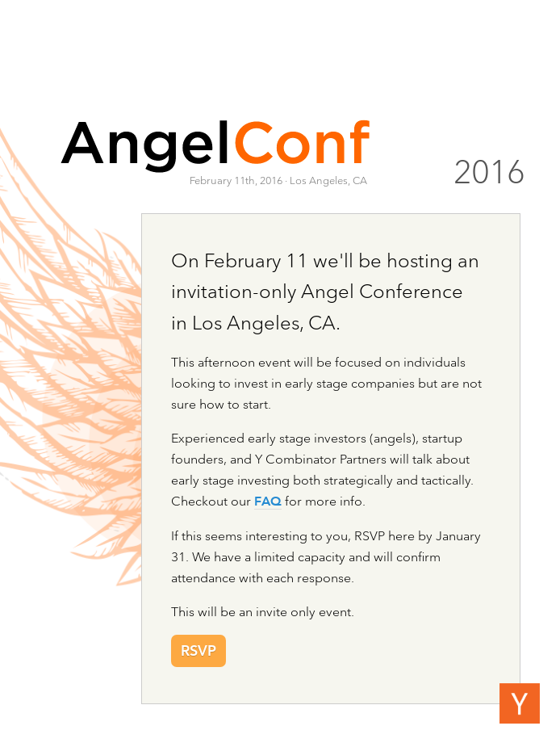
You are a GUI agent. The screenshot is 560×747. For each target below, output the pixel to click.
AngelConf (215, 145)
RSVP (199, 652)
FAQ (268, 502)
